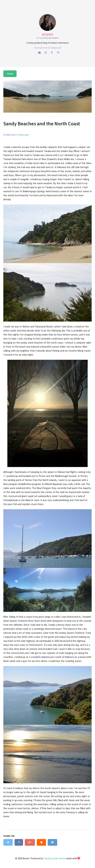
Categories (55, 48)
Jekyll (47, 858)
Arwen (47, 34)
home (37, 48)
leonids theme (58, 858)
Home (10, 74)
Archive (45, 48)
